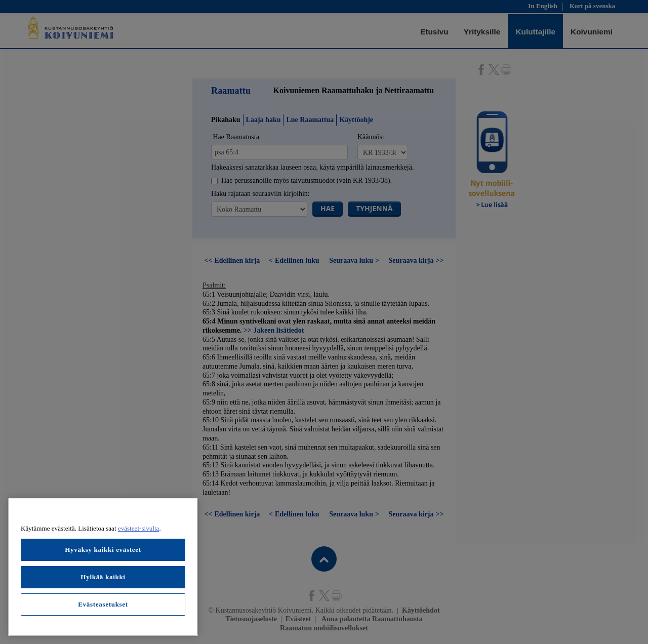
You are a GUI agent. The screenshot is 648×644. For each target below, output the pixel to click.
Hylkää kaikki (103, 577)
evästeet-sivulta (139, 528)
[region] (103, 567)
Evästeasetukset (103, 604)
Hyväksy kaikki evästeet (103, 550)
